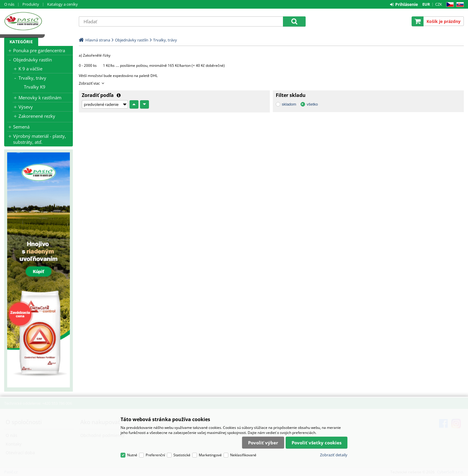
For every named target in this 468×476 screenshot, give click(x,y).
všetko (312, 104)
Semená (21, 127)
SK (459, 5)
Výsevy (26, 107)
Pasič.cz (39, 21)
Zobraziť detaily (334, 455)
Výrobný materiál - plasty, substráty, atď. (40, 139)
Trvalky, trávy (32, 78)
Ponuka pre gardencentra (39, 50)
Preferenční (155, 455)
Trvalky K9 (35, 87)
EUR (426, 4)
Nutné (132, 455)
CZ (449, 5)
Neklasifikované (243, 455)
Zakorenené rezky (37, 116)
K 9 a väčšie (30, 69)
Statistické (182, 455)
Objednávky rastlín (33, 60)
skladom (289, 104)
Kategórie (21, 42)
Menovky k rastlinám (40, 98)
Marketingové (210, 455)
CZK (439, 4)
